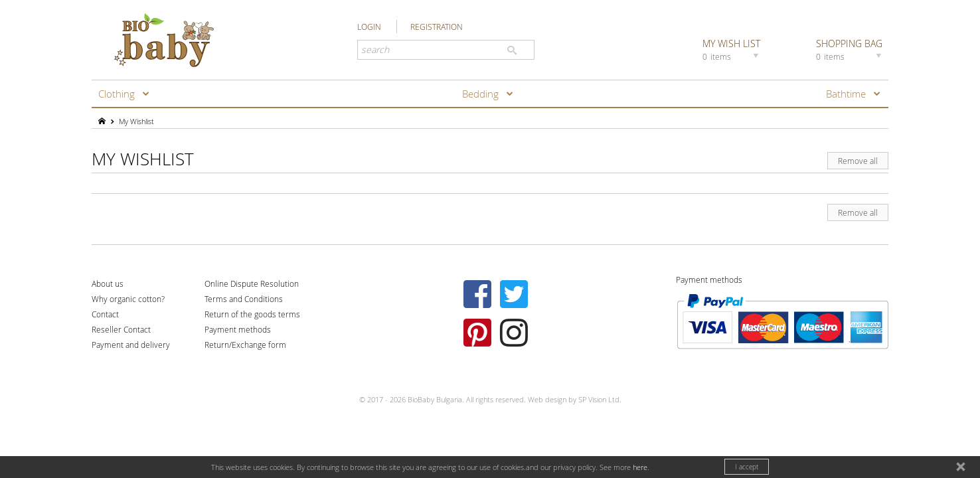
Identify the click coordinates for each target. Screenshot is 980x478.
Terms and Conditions (244, 299)
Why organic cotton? (128, 299)
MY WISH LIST (732, 49)
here (640, 467)
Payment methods (238, 329)
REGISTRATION (437, 27)
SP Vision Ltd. (600, 399)
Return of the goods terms (252, 314)
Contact (105, 314)
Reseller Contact (121, 329)
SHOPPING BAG (851, 49)
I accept (747, 467)
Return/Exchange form (245, 345)
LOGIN (369, 27)
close (962, 468)
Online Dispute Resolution (252, 283)
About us (108, 283)
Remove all (858, 161)
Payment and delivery (131, 345)
